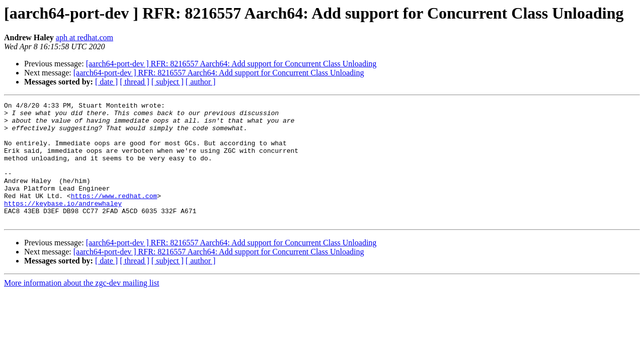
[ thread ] (135, 82)
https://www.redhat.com (114, 215)
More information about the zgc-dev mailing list (82, 307)
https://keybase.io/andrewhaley (63, 224)
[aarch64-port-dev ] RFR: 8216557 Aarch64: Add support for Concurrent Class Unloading (231, 64)
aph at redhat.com (85, 37)
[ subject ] (168, 82)
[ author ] (201, 82)
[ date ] (106, 82)
